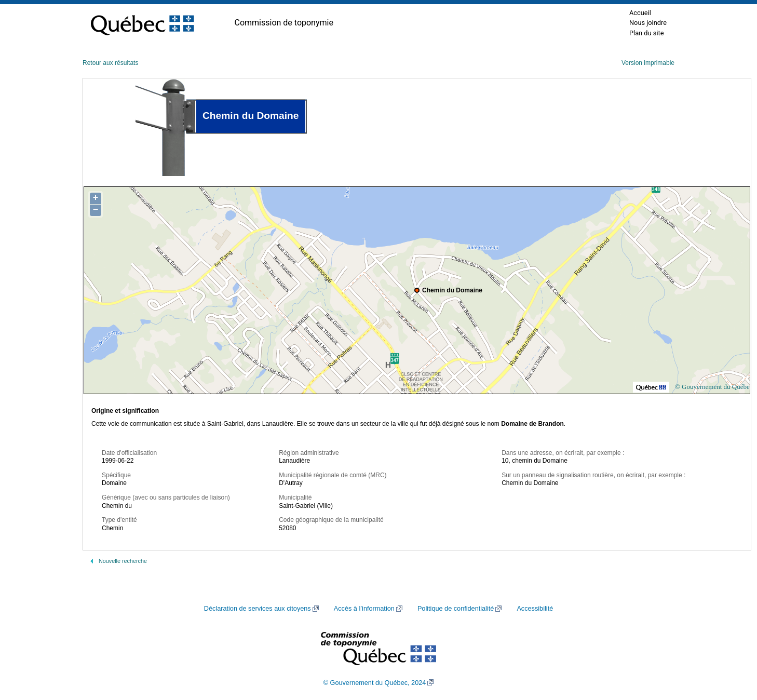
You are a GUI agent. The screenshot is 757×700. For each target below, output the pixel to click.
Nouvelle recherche (123, 561)
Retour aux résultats (110, 63)
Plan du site (647, 33)
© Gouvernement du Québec (714, 387)
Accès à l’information (364, 609)
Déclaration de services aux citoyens (258, 609)
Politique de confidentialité (456, 609)
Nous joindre (648, 23)
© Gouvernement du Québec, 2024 (375, 683)
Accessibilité (535, 609)
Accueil (640, 13)
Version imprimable (648, 63)
